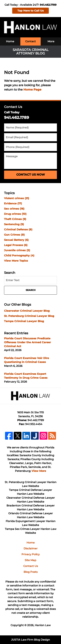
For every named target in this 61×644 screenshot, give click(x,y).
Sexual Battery (16, 240)
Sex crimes (14, 209)
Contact (30, 41)
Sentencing (14, 224)
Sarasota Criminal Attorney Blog (30, 27)
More (51, 41)
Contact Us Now (31, 175)
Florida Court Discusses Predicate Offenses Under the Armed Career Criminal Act (27, 342)
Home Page (32, 90)
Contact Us (13, 107)
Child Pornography (19, 256)
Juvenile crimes (17, 250)
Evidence (13, 203)
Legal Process (16, 245)
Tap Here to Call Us (31, 11)
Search (31, 290)
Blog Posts (31, 572)
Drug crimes (15, 214)
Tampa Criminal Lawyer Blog (24, 321)
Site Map (30, 560)
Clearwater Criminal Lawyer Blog (27, 311)
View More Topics (16, 261)
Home (10, 41)
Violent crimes (17, 198)
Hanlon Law (43, 625)
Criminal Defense (18, 229)
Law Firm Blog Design (30, 640)
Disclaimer (31, 548)
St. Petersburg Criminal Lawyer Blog (29, 316)
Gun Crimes (14, 235)
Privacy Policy (31, 554)
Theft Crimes (15, 219)
